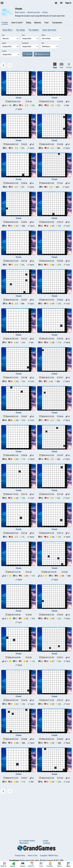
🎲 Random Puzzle (42, 54)
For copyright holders (27, 841)
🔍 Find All (27, 54)
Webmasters (24, 843)
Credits (46, 841)
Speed (4, 43)
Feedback (46, 843)
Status (43, 35)
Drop (23, 35)
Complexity (25, 43)
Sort (43, 43)
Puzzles (5, 23)
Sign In (68, 3)
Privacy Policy (20, 856)
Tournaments (57, 23)
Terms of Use (33, 856)
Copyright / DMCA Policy (49, 856)
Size (3, 35)
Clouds (19, 98)
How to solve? (17, 23)
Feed (46, 23)
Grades (4, 51)
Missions (38, 23)
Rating (29, 23)
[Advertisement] (36, 815)
